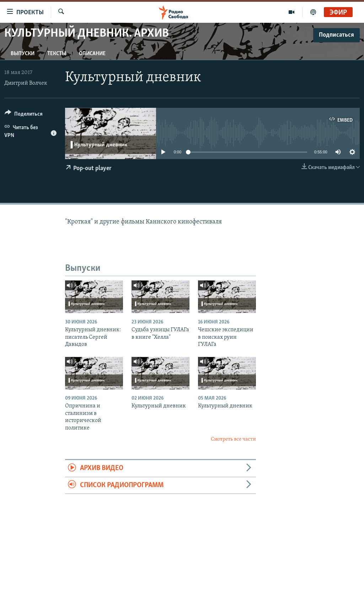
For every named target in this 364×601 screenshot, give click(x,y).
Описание (92, 54)
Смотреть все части (233, 439)
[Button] (24, 115)
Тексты (57, 54)
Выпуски (23, 54)
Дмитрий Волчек (26, 83)
